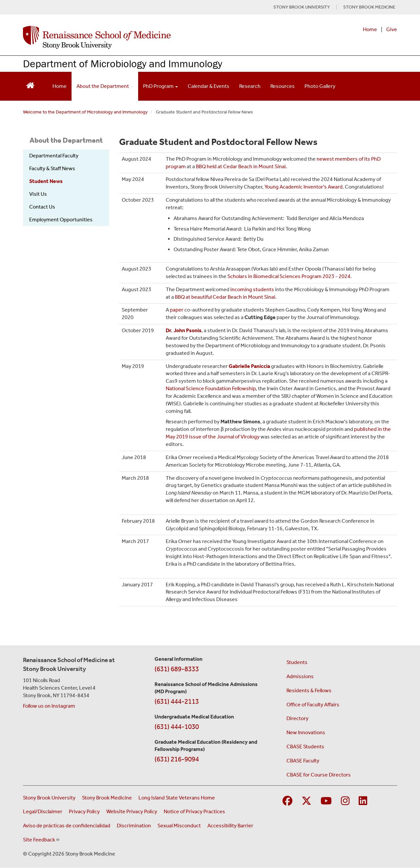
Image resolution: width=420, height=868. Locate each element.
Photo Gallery (320, 86)
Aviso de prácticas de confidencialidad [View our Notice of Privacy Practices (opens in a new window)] (67, 826)
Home (370, 29)
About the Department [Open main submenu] (105, 86)
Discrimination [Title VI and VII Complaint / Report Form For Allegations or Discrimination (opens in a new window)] (134, 826)
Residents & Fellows (309, 690)
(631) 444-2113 (177, 701)
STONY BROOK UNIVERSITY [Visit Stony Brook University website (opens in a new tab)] (302, 7)
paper (177, 310)
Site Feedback (41, 840)
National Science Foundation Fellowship (211, 388)
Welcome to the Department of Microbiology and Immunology (85, 112)
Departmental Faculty (54, 156)
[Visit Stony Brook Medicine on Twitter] (306, 801)
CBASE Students (305, 747)
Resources (283, 86)
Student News (46, 181)
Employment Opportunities (61, 220)
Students (297, 662)
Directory (297, 718)
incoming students (252, 289)
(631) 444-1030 (177, 727)
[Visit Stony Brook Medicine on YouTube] (326, 801)
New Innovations (306, 732)
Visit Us (38, 194)
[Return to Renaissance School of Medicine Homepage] (30, 85)
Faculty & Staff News (52, 168)
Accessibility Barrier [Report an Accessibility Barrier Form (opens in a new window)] (230, 826)
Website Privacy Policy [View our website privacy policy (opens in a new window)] (132, 811)
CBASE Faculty (303, 761)
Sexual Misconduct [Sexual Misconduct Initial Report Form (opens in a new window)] (179, 826)
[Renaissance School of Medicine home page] (142, 37)
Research (250, 86)
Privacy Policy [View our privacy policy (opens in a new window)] (84, 811)
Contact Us (42, 207)
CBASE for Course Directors (319, 775)
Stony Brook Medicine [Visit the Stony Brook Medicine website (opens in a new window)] (107, 798)
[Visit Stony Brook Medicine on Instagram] (345, 801)
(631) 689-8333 (177, 669)
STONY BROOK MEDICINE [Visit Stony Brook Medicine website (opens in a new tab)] (369, 7)
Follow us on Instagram (49, 706)
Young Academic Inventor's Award (304, 187)
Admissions (300, 676)
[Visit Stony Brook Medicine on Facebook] (287, 801)
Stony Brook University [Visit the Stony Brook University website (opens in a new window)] (49, 798)
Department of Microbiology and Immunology (123, 63)
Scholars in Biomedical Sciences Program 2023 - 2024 (289, 276)
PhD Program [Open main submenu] (160, 86)
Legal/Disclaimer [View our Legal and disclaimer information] (43, 811)
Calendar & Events (209, 86)
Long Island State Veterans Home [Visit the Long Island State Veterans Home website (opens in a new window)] (177, 798)
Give (392, 29)
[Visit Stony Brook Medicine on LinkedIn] (363, 801)
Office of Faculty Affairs (313, 705)
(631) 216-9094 (177, 759)
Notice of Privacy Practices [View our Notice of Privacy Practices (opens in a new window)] (194, 811)
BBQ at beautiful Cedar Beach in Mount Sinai (225, 297)
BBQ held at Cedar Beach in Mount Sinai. (241, 166)
